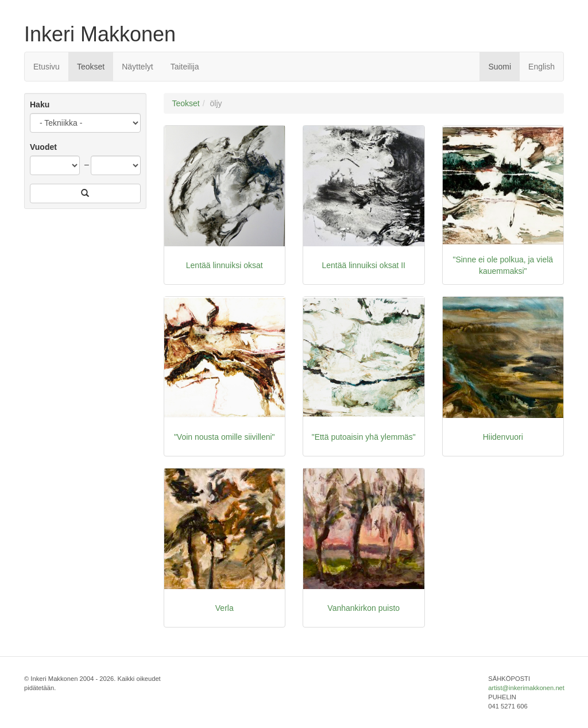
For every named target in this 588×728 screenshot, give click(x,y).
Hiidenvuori (503, 437)
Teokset (91, 67)
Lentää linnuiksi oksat (225, 265)
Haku (40, 104)
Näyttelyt (137, 67)
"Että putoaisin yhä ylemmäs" (364, 437)
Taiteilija (185, 67)
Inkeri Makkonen (100, 34)
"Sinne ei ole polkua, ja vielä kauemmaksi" (503, 265)
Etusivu (47, 67)
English (541, 67)
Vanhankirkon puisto (363, 608)
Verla (225, 608)
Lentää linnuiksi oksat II (363, 265)
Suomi (500, 67)
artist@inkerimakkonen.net (526, 688)
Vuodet (43, 147)
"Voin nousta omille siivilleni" (225, 437)
